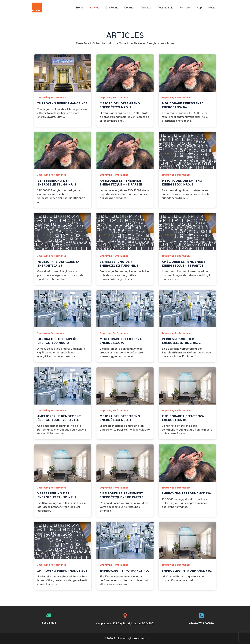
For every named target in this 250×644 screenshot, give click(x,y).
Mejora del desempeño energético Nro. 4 (120, 105)
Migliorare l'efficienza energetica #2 (121, 341)
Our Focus (120, 8)
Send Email (49, 623)
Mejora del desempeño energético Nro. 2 (57, 341)
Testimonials (170, 8)
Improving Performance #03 (62, 571)
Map (201, 8)
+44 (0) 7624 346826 (201, 623)
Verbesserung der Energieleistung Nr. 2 (181, 341)
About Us (152, 8)
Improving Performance (52, 98)
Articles (104, 8)
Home (91, 8)
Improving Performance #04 (187, 493)
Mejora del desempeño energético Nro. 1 (120, 418)
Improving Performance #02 (125, 571)
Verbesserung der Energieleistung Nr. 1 (57, 495)
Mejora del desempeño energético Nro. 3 (182, 183)
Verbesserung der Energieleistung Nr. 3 (119, 264)
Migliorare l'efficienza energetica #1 (183, 418)
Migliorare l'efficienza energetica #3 (58, 264)
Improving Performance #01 (187, 571)
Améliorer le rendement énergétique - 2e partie (59, 418)
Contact (136, 8)
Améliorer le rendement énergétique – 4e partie (121, 183)
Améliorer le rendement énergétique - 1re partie (121, 495)
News (212, 8)
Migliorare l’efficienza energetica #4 (183, 105)
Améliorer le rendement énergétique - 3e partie (184, 264)
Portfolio (188, 8)
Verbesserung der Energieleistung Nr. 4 (57, 183)
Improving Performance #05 (62, 103)
